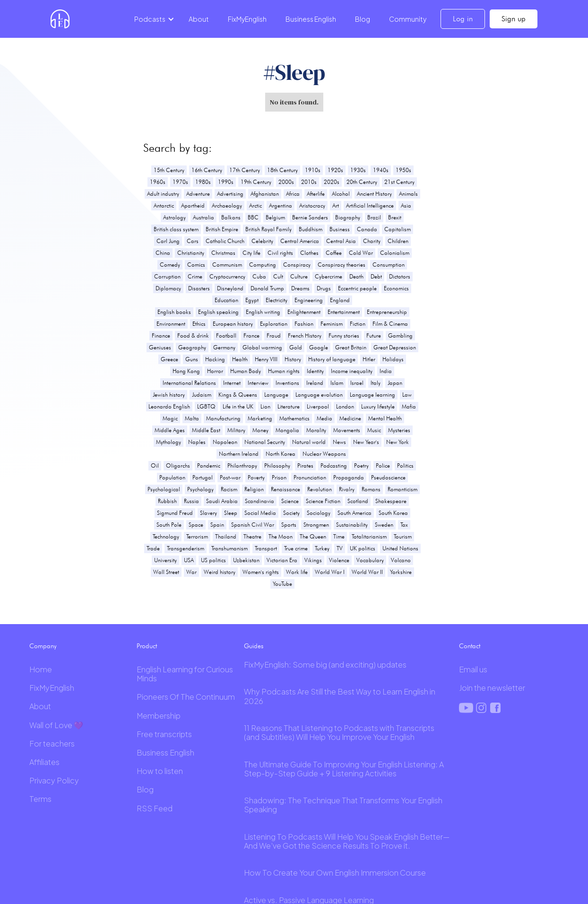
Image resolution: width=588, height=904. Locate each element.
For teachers (52, 743)
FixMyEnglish (247, 19)
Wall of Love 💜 (56, 725)
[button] (153, 19)
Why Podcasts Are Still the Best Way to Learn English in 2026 (340, 696)
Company (43, 646)
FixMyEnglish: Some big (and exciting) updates (325, 665)
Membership (159, 716)
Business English (311, 19)
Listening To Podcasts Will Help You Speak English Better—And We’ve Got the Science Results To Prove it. (347, 841)
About (199, 19)
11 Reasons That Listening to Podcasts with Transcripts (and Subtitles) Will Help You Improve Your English (339, 732)
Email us (473, 669)
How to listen (160, 771)
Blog (363, 19)
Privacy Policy (54, 780)
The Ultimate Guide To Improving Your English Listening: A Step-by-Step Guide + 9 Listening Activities (344, 769)
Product (147, 646)
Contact (470, 646)
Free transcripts (164, 734)
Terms (40, 799)
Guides (254, 646)
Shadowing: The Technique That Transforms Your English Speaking (343, 805)
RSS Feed (155, 808)
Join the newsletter (492, 688)
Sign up (514, 19)
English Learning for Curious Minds (185, 674)
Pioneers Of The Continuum (186, 697)
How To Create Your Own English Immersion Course (335, 873)
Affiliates (44, 762)
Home (41, 669)
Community (408, 19)
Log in (463, 19)
